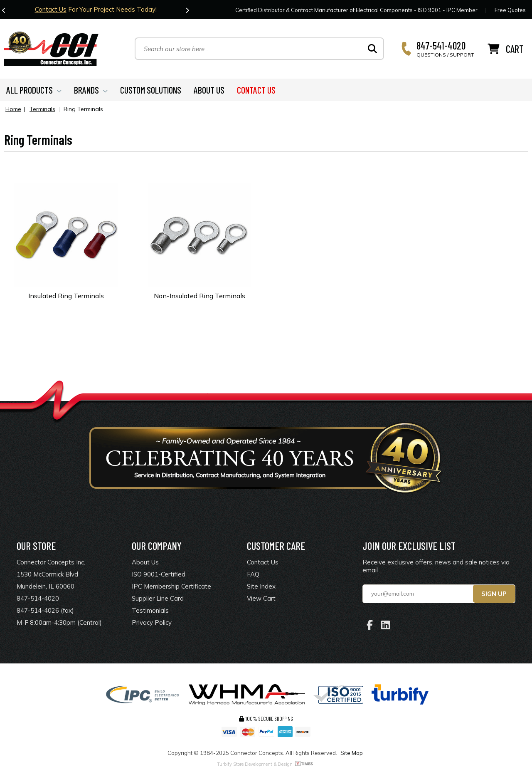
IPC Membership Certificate (171, 586)
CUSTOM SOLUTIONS (151, 90)
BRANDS (91, 90)
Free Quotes (510, 10)
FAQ (253, 574)
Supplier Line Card (158, 598)
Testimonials (150, 610)
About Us (145, 562)
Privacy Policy (152, 622)
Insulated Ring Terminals (66, 296)
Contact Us (51, 9)
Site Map (352, 753)
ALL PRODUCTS (34, 90)
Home (13, 109)
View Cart (261, 598)
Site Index (261, 586)
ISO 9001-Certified (159, 574)
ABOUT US (209, 90)
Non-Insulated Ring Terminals (199, 296)
